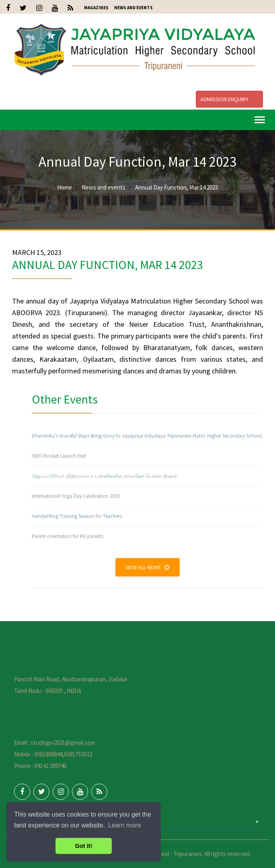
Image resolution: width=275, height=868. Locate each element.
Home (65, 187)
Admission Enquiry (229, 99)
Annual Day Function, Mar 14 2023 (176, 187)
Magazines (96, 8)
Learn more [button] (125, 825)
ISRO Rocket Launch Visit (59, 456)
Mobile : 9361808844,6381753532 (53, 754)
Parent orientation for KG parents (68, 536)
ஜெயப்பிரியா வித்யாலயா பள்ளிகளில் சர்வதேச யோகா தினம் (104, 476)
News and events (104, 187)
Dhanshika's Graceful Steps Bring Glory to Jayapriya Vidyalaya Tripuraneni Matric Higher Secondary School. (147, 436)
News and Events (133, 8)
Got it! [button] (84, 846)
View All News (148, 567)
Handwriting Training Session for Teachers (77, 516)
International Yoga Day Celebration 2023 (76, 496)
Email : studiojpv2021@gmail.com (54, 743)
